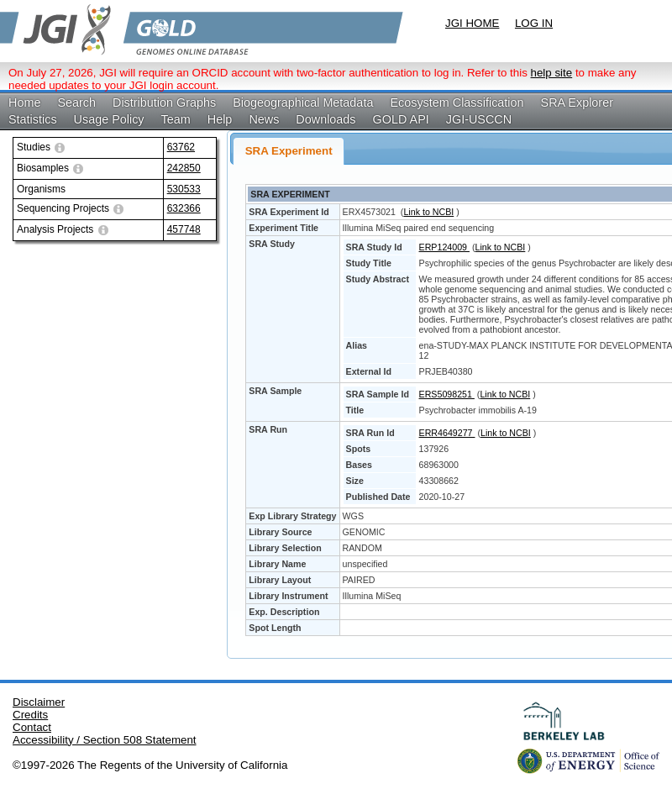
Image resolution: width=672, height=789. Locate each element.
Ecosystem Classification (457, 103)
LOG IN (534, 23)
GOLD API (401, 119)
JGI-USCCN (479, 119)
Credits (30, 715)
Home (24, 103)
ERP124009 (444, 247)
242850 (184, 168)
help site (552, 73)
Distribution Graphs (164, 103)
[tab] (289, 151)
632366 (184, 208)
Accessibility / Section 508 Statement (105, 740)
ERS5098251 (447, 394)
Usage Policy (109, 119)
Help (220, 119)
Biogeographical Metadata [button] (303, 103)
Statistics (33, 119)
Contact (32, 727)
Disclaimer (39, 702)
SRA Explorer (577, 103)
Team (176, 119)
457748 (184, 229)
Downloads (325, 119)
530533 (184, 189)
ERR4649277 (447, 433)
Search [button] (76, 103)
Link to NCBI (428, 212)
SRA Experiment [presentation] (289, 151)
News (264, 119)
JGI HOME (472, 23)
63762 (181, 147)
